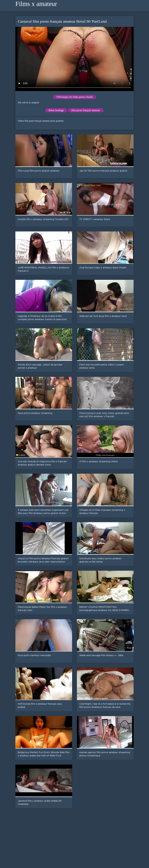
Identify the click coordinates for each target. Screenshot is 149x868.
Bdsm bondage (56, 110)
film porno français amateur (86, 110)
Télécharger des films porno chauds (74, 97)
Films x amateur (36, 4)
